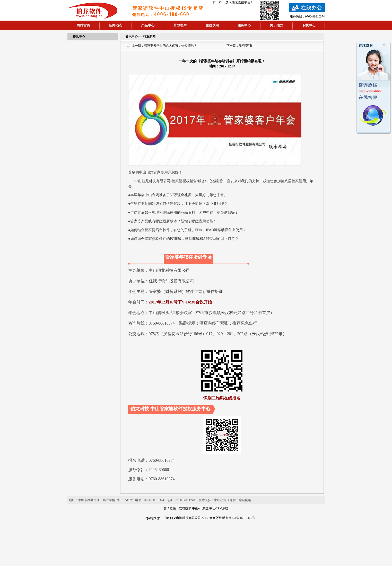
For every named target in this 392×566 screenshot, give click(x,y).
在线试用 (212, 25)
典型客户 (180, 25)
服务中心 (244, 25)
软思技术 (185, 508)
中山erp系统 (200, 508)
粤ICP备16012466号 (242, 518)
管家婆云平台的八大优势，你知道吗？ (170, 46)
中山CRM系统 (219, 508)
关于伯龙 (276, 25)
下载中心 (309, 25)
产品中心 (148, 25)
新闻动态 (116, 25)
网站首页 (83, 25)
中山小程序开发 (225, 500)
